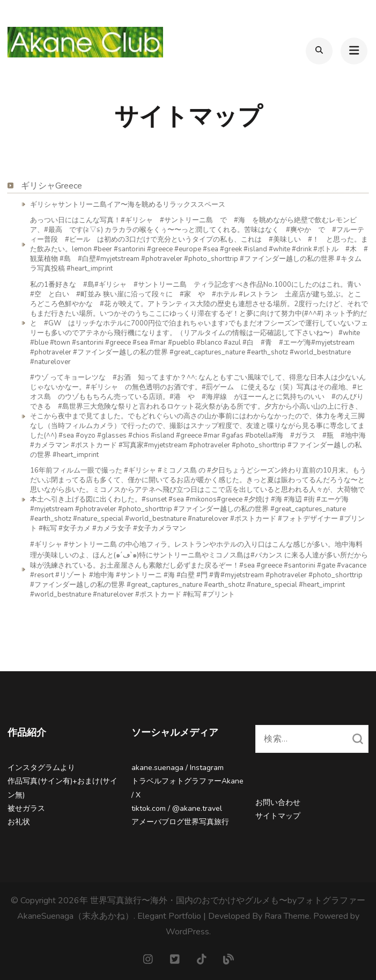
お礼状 (19, 822)
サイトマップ (278, 816)
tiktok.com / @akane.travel (177, 808)
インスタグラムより (41, 768)
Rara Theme (287, 916)
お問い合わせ (278, 803)
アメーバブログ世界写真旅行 (180, 822)
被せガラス (26, 808)
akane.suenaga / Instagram (178, 768)
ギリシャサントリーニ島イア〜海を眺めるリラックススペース (128, 205)
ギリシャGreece (51, 186)
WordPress (187, 932)
